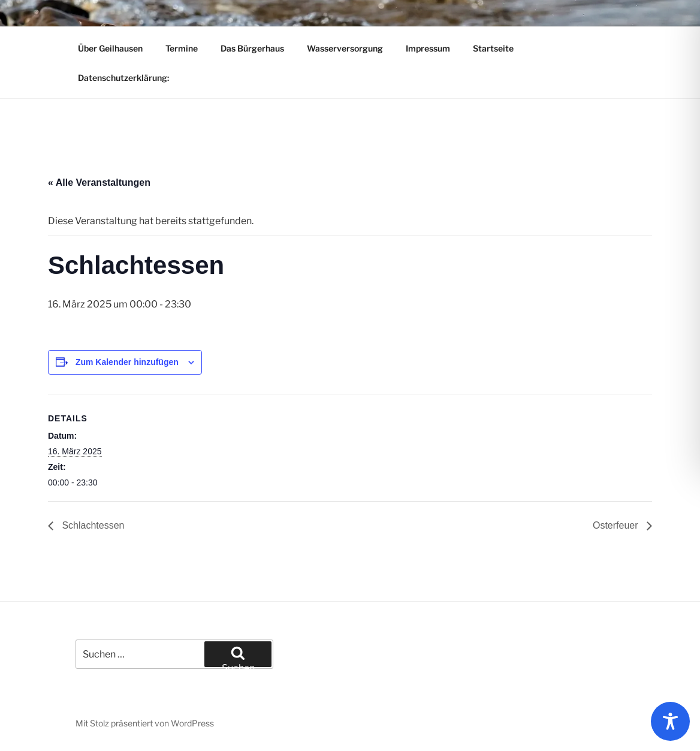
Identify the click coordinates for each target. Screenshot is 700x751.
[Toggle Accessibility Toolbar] (670, 721)
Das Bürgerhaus (252, 48)
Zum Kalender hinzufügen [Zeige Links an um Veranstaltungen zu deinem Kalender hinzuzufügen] (127, 362)
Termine (182, 48)
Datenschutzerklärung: (123, 78)
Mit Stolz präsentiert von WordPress (145, 723)
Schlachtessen (92, 525)
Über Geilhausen (110, 48)
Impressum (428, 48)
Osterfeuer (617, 525)
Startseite (493, 48)
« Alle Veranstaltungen (99, 183)
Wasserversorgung (345, 48)
